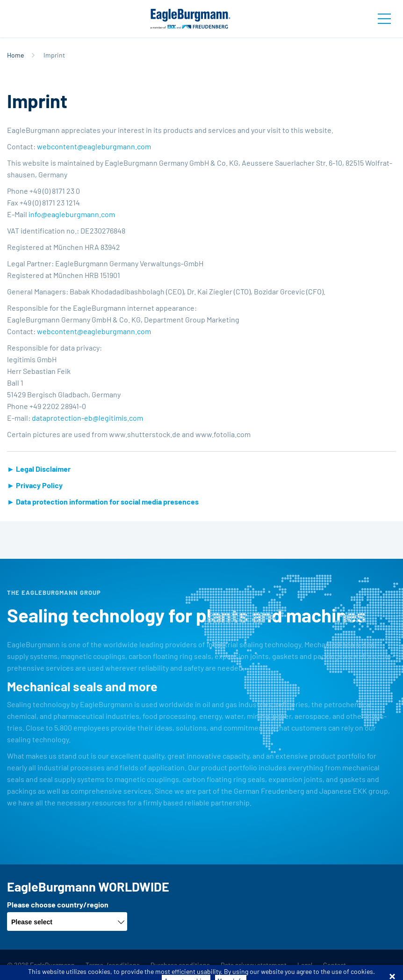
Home (15, 55)
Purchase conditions (180, 965)
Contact (335, 965)
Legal (305, 965)
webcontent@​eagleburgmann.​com (94, 146)
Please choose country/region (58, 904)
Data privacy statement (254, 965)
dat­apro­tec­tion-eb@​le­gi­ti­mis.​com (87, 418)
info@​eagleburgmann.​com (72, 214)
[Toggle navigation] (384, 19)
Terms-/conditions (113, 965)
